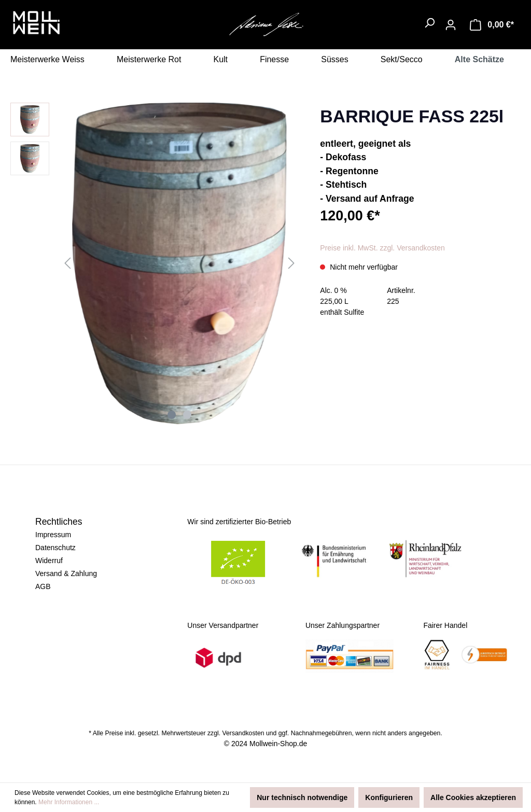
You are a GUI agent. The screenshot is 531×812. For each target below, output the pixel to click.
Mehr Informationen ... (69, 802)
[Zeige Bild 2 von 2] (187, 415)
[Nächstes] (291, 263)
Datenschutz (55, 548)
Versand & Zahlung (66, 573)
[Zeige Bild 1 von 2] (172, 415)
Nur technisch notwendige (302, 797)
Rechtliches (59, 522)
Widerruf (49, 561)
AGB (43, 586)
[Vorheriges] (67, 263)
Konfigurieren (389, 797)
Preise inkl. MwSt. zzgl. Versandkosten (382, 248)
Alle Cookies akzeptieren (473, 797)
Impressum (53, 535)
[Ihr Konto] (451, 25)
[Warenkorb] (492, 25)
